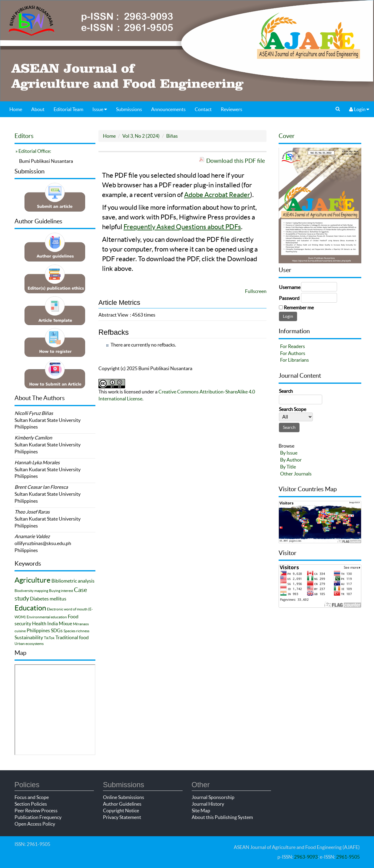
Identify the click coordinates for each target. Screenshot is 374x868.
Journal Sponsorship (213, 797)
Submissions (129, 109)
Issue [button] (100, 109)
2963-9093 (306, 857)
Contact (203, 109)
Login (359, 109)
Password (289, 298)
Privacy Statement (122, 817)
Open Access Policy (35, 824)
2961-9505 (348, 857)
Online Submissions (124, 797)
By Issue (289, 453)
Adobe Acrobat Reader (217, 195)
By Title (288, 467)
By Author (291, 460)
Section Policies (31, 804)
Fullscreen (256, 291)
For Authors (293, 353)
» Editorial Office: (33, 151)
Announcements (168, 109)
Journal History (208, 804)
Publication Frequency (38, 817)
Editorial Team (68, 109)
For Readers (293, 346)
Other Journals (296, 474)
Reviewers (232, 109)
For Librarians (295, 360)
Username (290, 287)
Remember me (299, 307)
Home (16, 109)
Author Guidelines (122, 804)
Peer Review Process (36, 810)
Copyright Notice (121, 810)
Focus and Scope (32, 797)
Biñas (172, 136)
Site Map (201, 810)
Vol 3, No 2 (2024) (141, 136)
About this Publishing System (222, 817)
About (38, 109)
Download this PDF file (236, 161)
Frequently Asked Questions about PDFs (182, 227)
